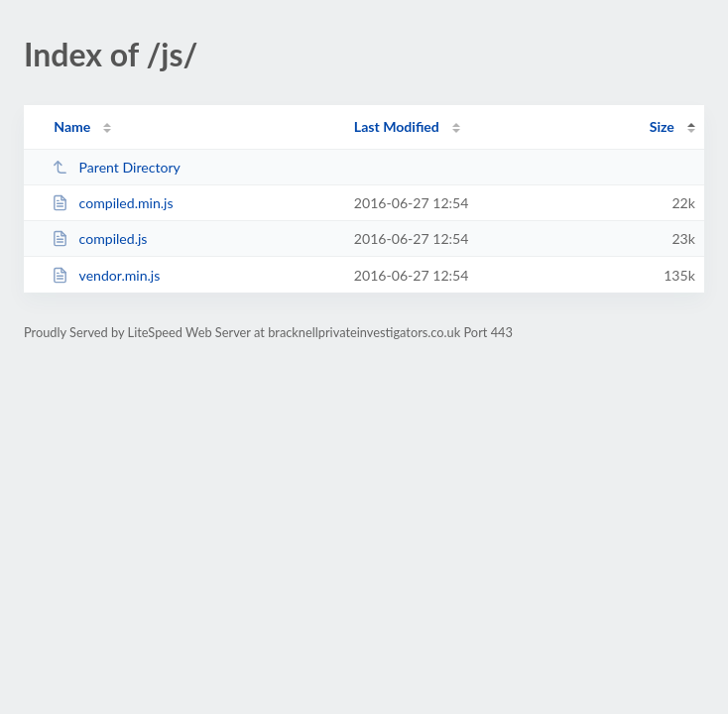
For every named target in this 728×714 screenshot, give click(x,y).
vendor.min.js (106, 275)
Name (72, 126)
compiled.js (99, 238)
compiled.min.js (112, 203)
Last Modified (397, 126)
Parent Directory (116, 167)
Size (662, 126)
